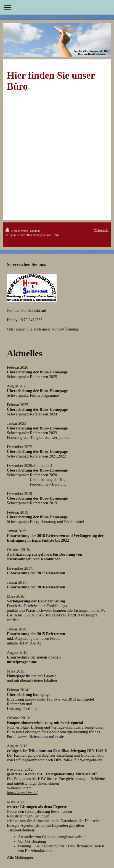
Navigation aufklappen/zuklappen (57, 7)
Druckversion (17, 231)
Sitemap (35, 231)
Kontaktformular (65, 329)
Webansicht (101, 230)
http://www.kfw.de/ (22, 793)
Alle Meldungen (20, 857)
